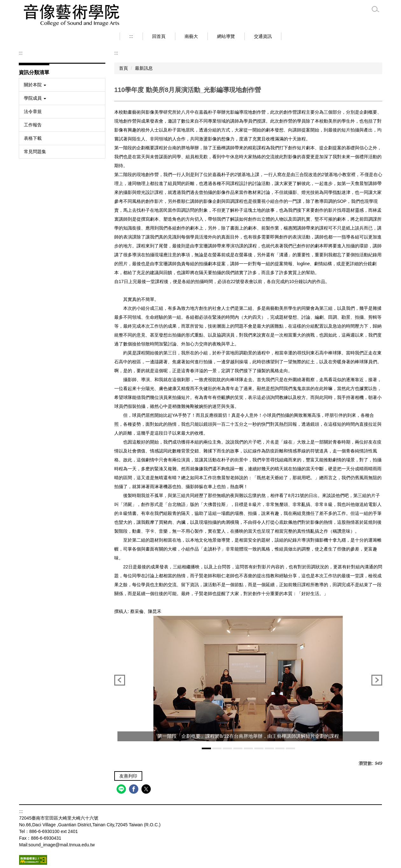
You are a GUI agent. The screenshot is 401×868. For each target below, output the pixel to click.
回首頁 (159, 36)
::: (131, 36)
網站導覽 (226, 36)
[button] (62, 85)
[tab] (206, 748)
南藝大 (191, 36)
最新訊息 (144, 68)
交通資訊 (263, 36)
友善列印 (128, 776)
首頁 (123, 68)
